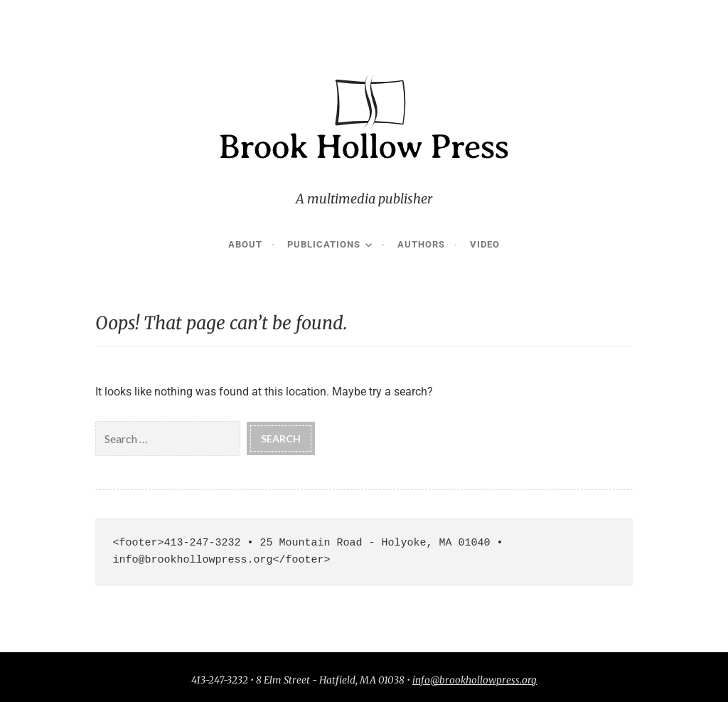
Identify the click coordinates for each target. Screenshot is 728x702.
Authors (421, 244)
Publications (324, 244)
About (245, 244)
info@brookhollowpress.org (475, 680)
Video (485, 244)
